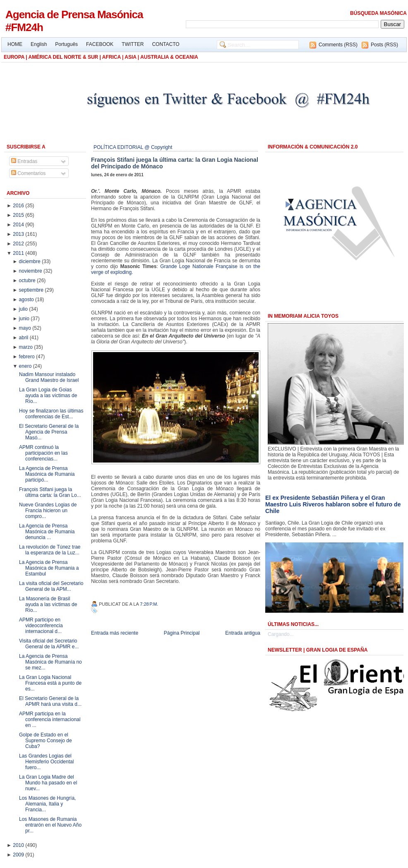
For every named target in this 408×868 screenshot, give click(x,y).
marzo (27, 347)
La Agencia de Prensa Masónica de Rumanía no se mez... (50, 662)
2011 (19, 253)
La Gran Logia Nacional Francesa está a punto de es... (50, 683)
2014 (19, 225)
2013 (19, 234)
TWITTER (133, 44)
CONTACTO (166, 44)
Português (66, 44)
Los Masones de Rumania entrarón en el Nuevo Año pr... (50, 825)
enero (26, 366)
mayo (26, 328)
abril (24, 338)
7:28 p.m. (149, 604)
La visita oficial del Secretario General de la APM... (51, 586)
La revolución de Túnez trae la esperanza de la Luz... (50, 550)
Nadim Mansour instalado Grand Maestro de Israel (49, 377)
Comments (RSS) (338, 45)
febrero (28, 357)
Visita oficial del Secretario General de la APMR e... (49, 644)
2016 (19, 206)
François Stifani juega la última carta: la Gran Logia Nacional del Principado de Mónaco (175, 163)
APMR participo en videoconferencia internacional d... (41, 626)
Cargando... (281, 634)
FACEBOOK (100, 44)
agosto (27, 300)
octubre (28, 281)
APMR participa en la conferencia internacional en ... (50, 719)
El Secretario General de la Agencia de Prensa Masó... (49, 432)
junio (25, 319)
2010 (19, 845)
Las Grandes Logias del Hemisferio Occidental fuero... (46, 762)
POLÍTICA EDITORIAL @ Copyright (133, 147)
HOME (15, 44)
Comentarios (28, 173)
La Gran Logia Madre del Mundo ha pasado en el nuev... (48, 783)
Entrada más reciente (115, 633)
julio (24, 309)
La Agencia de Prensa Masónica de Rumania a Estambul (49, 568)
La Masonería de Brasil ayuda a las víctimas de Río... (48, 604)
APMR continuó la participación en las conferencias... (43, 453)
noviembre (31, 271)
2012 (19, 244)
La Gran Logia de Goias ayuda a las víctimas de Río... (48, 396)
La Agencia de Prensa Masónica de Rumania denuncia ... (47, 532)
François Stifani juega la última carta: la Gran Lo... (50, 492)
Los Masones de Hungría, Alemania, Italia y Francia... (47, 804)
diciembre (30, 261)
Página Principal (182, 633)
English (39, 44)
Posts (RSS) (384, 45)
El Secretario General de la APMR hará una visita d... (50, 701)
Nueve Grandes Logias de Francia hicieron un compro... (48, 511)
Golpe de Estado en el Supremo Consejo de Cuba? (46, 741)
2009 (19, 855)
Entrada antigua (243, 633)
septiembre (32, 290)
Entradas (24, 161)
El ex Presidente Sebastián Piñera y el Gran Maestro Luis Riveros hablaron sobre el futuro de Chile (333, 504)
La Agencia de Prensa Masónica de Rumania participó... (47, 474)
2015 (19, 215)
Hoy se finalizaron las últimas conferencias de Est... (51, 414)
